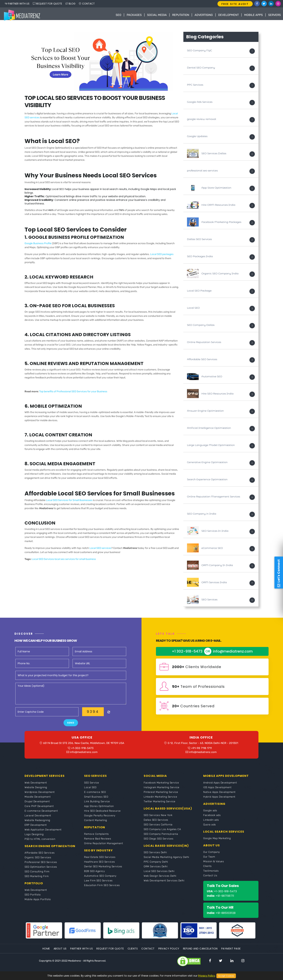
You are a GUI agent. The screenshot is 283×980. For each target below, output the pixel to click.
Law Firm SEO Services (98, 885)
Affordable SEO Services (202, 361)
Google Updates (197, 138)
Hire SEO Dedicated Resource (102, 815)
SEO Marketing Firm (37, 880)
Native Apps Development (219, 796)
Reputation (181, 15)
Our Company (212, 856)
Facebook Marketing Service (161, 787)
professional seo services (202, 172)
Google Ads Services (200, 104)
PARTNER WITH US (17, 4)
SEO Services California (158, 829)
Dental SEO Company (201, 70)
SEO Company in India (202, 516)
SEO (118, 15)
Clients (207, 870)
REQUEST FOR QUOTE (47, 4)
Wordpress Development (40, 796)
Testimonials (211, 875)
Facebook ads (212, 819)
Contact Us (210, 880)
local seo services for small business (75, 561)
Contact (148, 953)
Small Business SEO (96, 801)
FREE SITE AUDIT (235, 4)
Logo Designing (34, 838)
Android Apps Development (220, 787)
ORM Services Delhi (156, 871)
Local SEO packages (162, 256)
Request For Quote (110, 953)
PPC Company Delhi (156, 866)
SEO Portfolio (33, 899)
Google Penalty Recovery (100, 820)
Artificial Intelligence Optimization (209, 430)
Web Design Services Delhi (160, 880)
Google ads (210, 815)
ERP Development (36, 829)
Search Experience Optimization (207, 481)
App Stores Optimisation (99, 810)
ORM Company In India (217, 567)
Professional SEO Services (41, 866)
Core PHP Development (39, 810)
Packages (134, 15)
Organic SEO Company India (220, 275)
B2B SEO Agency (94, 875)
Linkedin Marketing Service (160, 801)
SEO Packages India (200, 258)
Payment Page (231, 953)
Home (46, 953)
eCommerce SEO (212, 550)
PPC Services (195, 87)
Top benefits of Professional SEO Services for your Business (73, 393)
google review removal (202, 121)
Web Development (36, 787)
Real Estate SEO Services (100, 861)
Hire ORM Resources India (218, 207)
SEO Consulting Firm (37, 876)
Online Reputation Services (204, 344)
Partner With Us (82, 953)
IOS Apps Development (217, 792)
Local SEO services (100, 550)
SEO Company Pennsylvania (161, 838)
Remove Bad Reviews (98, 843)
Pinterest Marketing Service (161, 796)
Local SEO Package (199, 293)
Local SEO (193, 310)
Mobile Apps (253, 15)
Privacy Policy (169, 953)
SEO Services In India (215, 533)
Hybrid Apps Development (219, 801)
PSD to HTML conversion (40, 843)
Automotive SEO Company (100, 880)
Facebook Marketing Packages (221, 224)
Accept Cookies (226, 976)
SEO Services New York (158, 819)
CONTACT (87, 4)
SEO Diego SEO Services (158, 843)
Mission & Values (214, 866)
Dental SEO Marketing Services (103, 871)
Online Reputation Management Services (214, 498)
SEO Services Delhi (155, 857)
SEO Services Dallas (214, 155)
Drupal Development (37, 806)
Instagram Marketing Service (162, 792)
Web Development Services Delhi (164, 885)
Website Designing (36, 792)
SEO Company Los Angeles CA (162, 833)
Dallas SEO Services (199, 241)
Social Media (157, 15)
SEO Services (209, 601)
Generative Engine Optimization (207, 464)
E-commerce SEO (95, 796)
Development (228, 15)
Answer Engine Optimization (205, 413)
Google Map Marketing (217, 842)
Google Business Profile (38, 245)
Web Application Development (43, 834)
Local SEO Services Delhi (159, 875)
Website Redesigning (37, 824)
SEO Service (92, 787)
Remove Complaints (96, 838)
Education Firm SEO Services (102, 889)
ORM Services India (214, 584)
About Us (60, 953)
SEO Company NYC (200, 52)
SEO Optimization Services (41, 871)
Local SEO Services (43, 561)
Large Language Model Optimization (211, 447)
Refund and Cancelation (200, 953)
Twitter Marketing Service (160, 806)
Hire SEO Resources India (217, 396)
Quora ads (210, 829)
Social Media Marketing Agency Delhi (166, 861)
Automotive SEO (212, 378)
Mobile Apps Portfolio (38, 904)
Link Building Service (97, 806)
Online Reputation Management (104, 848)
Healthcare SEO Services (100, 866)
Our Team (209, 861)
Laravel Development (38, 820)
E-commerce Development (41, 815)
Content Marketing (96, 824)
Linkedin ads (211, 824)
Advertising (204, 15)
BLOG (70, 4)
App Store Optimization (216, 190)
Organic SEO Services (38, 862)
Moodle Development (38, 801)
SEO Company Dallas (201, 327)
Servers (275, 15)
